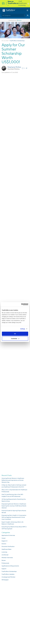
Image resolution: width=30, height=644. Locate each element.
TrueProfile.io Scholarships (17, 41)
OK (15, 334)
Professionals (5, 563)
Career (4, 538)
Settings (23, 329)
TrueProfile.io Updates (8, 574)
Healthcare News (6, 549)
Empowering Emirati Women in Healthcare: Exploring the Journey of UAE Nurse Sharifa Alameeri (14, 506)
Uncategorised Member (8, 577)
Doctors (4, 544)
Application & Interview (8, 535)
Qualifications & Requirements (10, 566)
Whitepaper (5, 580)
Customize (15, 339)
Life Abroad (5, 555)
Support (4, 569)
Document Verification (8, 546)
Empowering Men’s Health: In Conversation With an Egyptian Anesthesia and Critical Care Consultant (14, 517)
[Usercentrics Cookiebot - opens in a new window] (21, 304)
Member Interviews (7, 558)
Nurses (4, 560)
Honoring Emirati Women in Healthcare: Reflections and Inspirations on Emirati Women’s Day (13, 480)
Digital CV (5, 541)
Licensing (4, 552)
